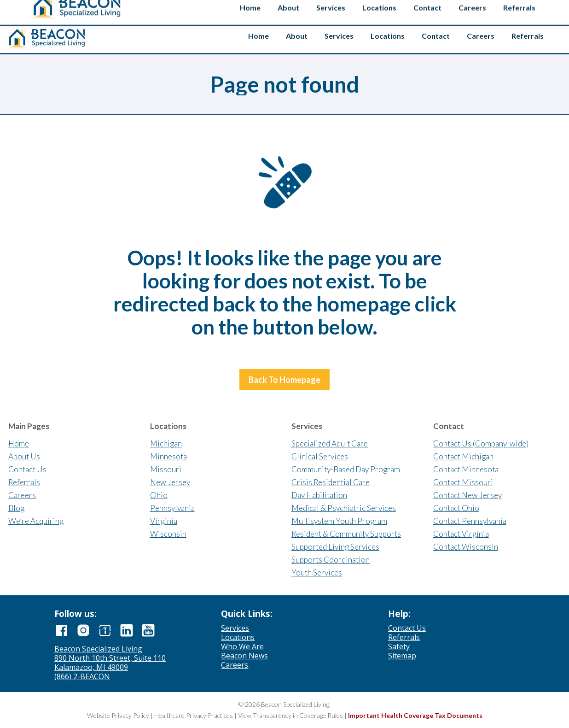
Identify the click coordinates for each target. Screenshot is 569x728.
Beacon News (244, 656)
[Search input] (483, 9)
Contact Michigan (463, 456)
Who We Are (242, 646)
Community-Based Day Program (346, 469)
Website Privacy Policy (118, 715)
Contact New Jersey (467, 495)
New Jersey (170, 482)
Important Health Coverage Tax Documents (415, 715)
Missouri (166, 469)
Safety (539, 11)
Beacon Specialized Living (98, 649)
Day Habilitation (319, 495)
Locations (238, 637)
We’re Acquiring (36, 521)
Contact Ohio (456, 508)
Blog (16, 508)
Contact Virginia (461, 534)
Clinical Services (320, 456)
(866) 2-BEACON (82, 676)
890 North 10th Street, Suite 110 (110, 658)
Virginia (164, 521)
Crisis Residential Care (331, 482)
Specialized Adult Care (330, 443)
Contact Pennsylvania (470, 521)
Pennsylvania (172, 508)
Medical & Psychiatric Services (344, 508)
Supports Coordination (331, 560)
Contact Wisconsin (466, 547)
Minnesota (168, 456)
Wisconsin (168, 534)
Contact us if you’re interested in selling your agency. (281, 9)
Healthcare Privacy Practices (194, 715)
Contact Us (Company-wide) (481, 443)
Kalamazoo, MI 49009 (91, 667)
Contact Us (27, 469)
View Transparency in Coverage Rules (290, 715)
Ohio (159, 495)
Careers (22, 495)
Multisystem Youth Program (339, 521)
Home (19, 443)
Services (235, 628)
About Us (24, 456)
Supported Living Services (335, 547)
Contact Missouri (463, 482)
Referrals (24, 482)
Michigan (166, 443)
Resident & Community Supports (346, 534)
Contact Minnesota (466, 469)
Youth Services (317, 572)
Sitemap (402, 656)
